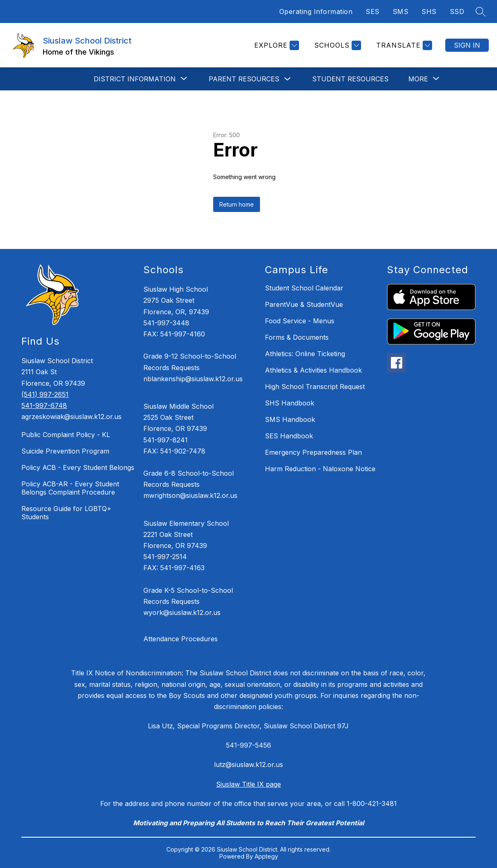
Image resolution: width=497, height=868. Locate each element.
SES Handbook (289, 436)
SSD (457, 12)
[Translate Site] (403, 45)
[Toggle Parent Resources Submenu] (288, 79)
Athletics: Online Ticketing (305, 354)
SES (373, 12)
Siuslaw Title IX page (248, 784)
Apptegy (266, 856)
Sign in (467, 45)
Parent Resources (244, 79)
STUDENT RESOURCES (350, 79)
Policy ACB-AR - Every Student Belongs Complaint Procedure (70, 488)
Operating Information (316, 12)
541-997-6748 (44, 405)
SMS (401, 12)
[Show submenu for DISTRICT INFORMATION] (135, 79)
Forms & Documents (297, 337)
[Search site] (481, 12)
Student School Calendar (304, 288)
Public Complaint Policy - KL (66, 435)
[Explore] (276, 45)
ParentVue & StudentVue (304, 304)
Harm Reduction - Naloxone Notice (320, 469)
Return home (237, 204)
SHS (429, 12)
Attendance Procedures (181, 639)
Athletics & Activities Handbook (313, 370)
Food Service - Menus (300, 321)
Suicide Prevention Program (65, 451)
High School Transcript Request (315, 387)
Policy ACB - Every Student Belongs (78, 467)
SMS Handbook (290, 419)
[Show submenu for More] (418, 79)
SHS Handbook (290, 403)
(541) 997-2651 (45, 394)
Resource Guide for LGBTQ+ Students (66, 513)
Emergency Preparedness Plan (313, 452)
